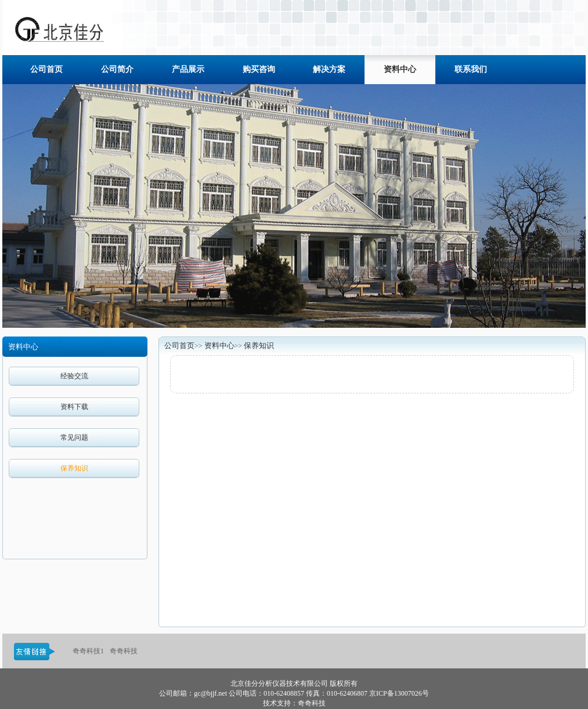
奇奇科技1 (88, 651)
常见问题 (74, 437)
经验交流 (74, 376)
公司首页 (179, 346)
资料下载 (74, 407)
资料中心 (219, 346)
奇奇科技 (124, 651)
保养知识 (74, 468)
